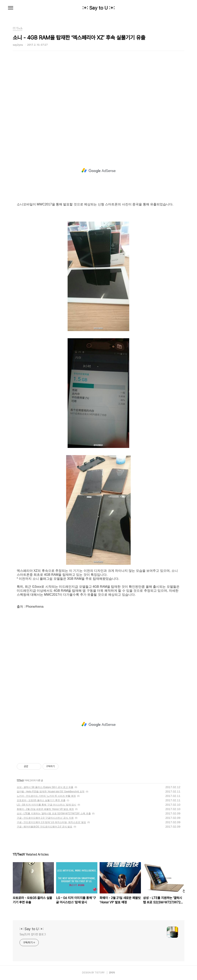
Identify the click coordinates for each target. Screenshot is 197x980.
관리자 (112, 973)
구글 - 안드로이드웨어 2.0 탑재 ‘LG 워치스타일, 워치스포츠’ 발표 (51, 822)
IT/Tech (20, 780)
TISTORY (100, 973)
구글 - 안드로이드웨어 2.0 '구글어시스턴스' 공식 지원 (45, 818)
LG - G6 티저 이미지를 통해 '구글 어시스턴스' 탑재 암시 (47, 805)
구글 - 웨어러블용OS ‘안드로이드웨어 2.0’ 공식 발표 (45, 827)
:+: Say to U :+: (98, 8)
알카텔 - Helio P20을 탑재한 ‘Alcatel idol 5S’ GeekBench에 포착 (51, 792)
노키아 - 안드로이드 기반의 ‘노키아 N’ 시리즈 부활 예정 (46, 796)
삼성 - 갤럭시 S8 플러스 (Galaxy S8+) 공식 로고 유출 (45, 787)
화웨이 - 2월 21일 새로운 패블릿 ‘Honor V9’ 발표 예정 (45, 809)
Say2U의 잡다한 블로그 (33, 934)
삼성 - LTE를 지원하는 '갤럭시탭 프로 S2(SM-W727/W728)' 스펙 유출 (54, 813)
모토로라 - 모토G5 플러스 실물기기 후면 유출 (41, 800)
